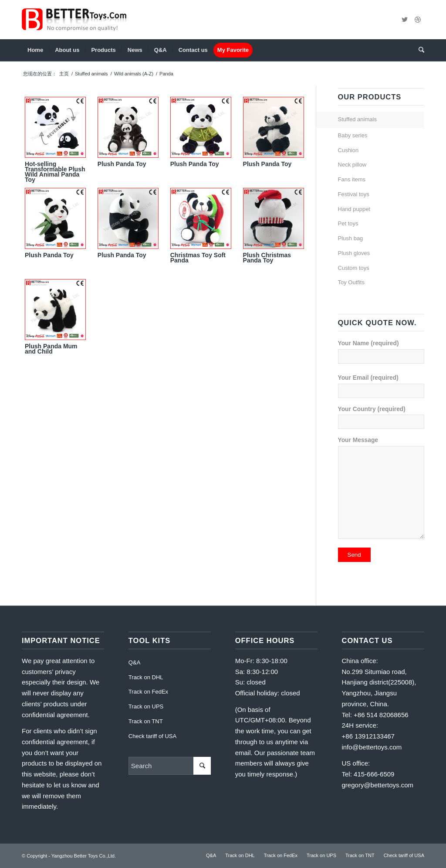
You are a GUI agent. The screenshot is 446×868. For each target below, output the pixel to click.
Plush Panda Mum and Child (51, 349)
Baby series (353, 135)
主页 (64, 74)
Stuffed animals (91, 74)
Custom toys (354, 268)
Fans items (352, 179)
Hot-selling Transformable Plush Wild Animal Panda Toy (55, 172)
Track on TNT (146, 721)
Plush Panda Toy (122, 164)
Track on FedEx (148, 692)
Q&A (134, 662)
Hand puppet (354, 209)
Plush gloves (354, 253)
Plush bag (351, 238)
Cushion (348, 150)
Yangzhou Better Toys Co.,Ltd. (84, 856)
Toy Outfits (351, 282)
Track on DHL (146, 677)
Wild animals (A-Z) (134, 74)
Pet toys (348, 223)
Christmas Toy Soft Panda (198, 258)
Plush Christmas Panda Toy (267, 258)
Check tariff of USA (152, 736)
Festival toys (354, 194)
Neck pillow (352, 165)
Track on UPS (146, 706)
